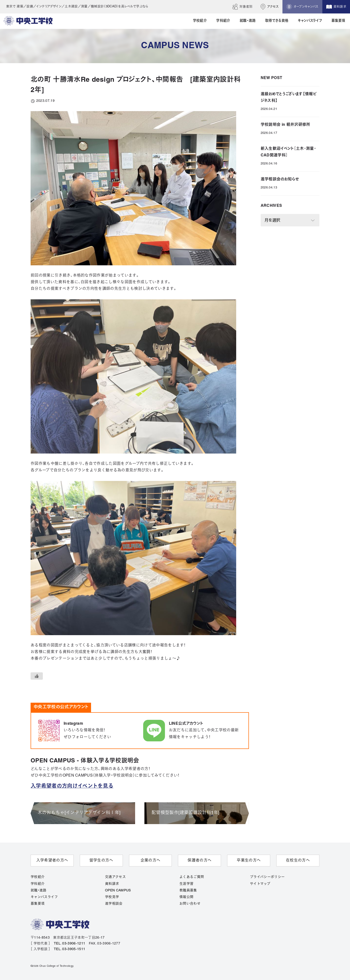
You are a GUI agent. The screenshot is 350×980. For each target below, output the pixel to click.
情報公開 (186, 897)
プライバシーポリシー (267, 877)
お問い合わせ (190, 904)
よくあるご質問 (192, 877)
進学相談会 (114, 904)
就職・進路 (39, 891)
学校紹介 (38, 877)
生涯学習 (186, 884)
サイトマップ (260, 884)
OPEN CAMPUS (118, 891)
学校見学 (112, 897)
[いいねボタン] (37, 676)
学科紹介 (38, 884)
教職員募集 (188, 891)
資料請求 (112, 884)
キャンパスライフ (44, 897)
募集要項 (38, 904)
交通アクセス (115, 877)
